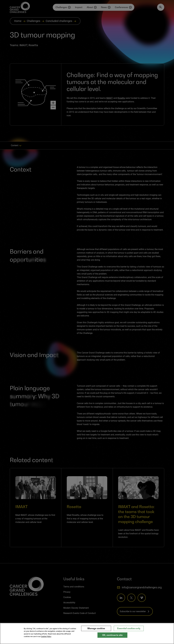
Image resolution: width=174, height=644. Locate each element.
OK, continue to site (112, 635)
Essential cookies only (129, 628)
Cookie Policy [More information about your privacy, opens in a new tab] (46, 636)
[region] (87, 633)
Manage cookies (96, 628)
